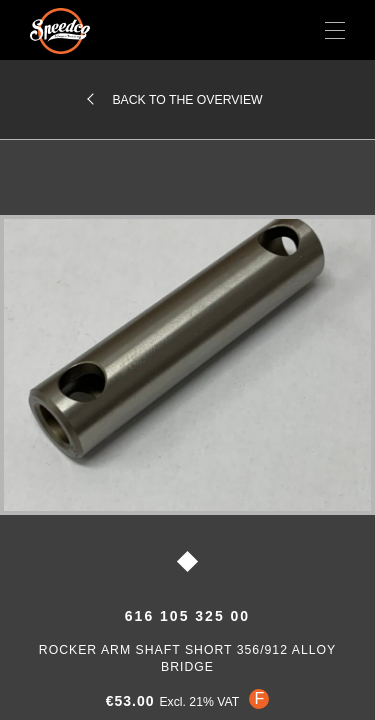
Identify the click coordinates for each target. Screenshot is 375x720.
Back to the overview (187, 100)
